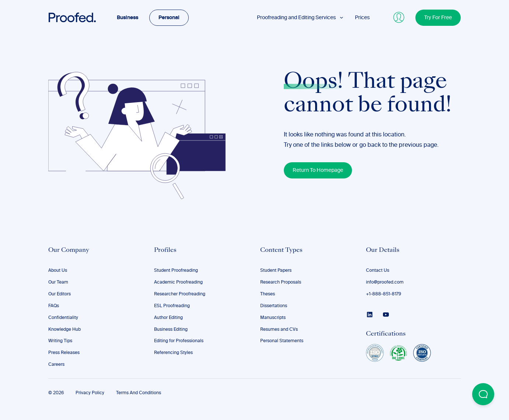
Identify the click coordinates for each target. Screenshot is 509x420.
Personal (169, 18)
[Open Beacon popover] (483, 394)
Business (128, 18)
